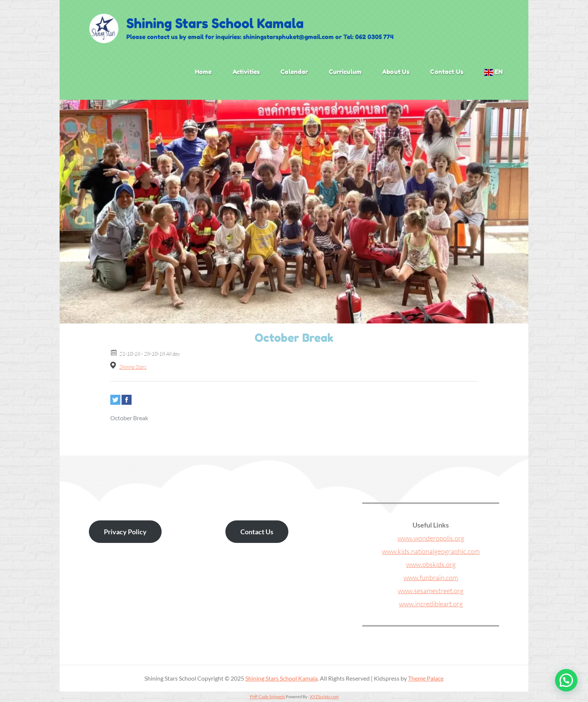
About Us (396, 72)
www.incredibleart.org (431, 604)
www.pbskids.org (431, 564)
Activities (246, 72)
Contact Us (447, 72)
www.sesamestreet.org (431, 591)
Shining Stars (133, 367)
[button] (566, 680)
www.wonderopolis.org (431, 538)
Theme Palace (426, 678)
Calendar (294, 72)
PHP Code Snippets (267, 697)
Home (203, 72)
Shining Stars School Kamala (215, 23)
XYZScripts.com (324, 697)
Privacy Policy (125, 532)
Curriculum (345, 72)
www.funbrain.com (431, 577)
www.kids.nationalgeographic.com (431, 551)
